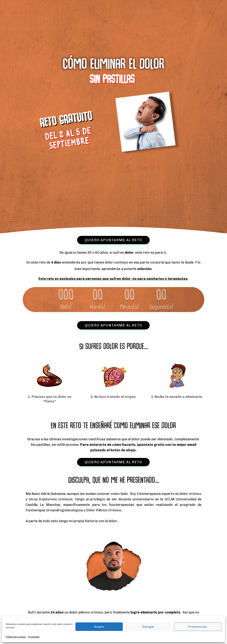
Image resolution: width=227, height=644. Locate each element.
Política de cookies (16, 637)
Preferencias (198, 627)
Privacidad (34, 637)
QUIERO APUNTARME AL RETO (113, 240)
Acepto (99, 627)
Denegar (148, 627)
